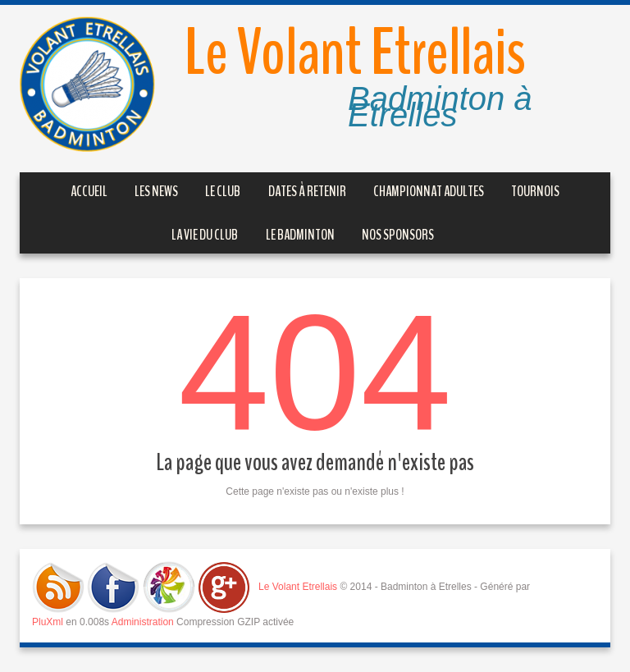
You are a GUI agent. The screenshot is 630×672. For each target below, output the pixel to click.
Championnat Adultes (429, 191)
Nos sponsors (398, 235)
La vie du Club (205, 235)
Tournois (535, 191)
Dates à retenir (307, 191)
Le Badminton (300, 235)
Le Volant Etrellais (355, 53)
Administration (143, 622)
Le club (223, 191)
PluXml (48, 622)
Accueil (89, 191)
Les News (156, 191)
